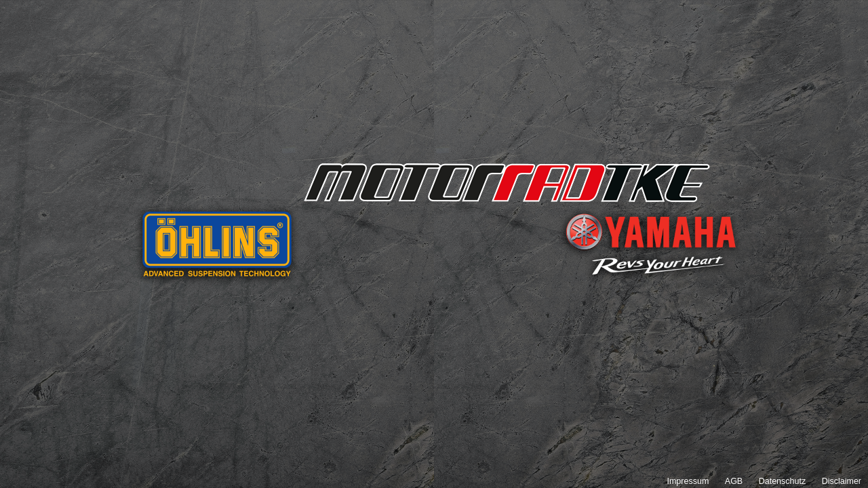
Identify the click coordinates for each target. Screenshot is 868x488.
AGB (734, 481)
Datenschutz (782, 481)
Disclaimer (842, 481)
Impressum (688, 481)
